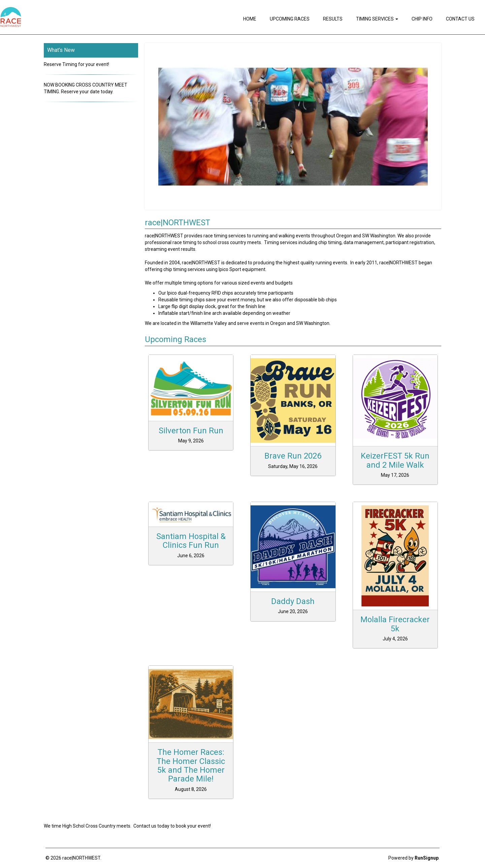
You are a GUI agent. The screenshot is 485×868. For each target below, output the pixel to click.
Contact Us (460, 19)
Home (250, 19)
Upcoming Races (290, 19)
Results (333, 19)
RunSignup (427, 858)
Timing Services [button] (377, 19)
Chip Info (422, 19)
